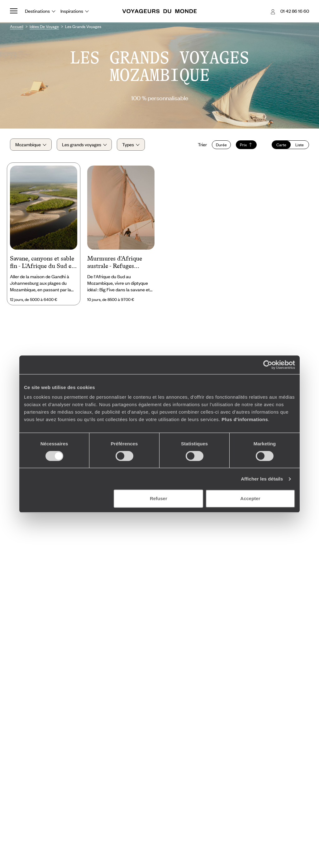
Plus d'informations (245, 419)
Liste (300, 145)
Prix (246, 145)
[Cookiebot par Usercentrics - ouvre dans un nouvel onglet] (268, 365)
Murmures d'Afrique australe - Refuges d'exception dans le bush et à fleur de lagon (120, 263)
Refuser (159, 498)
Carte (281, 145)
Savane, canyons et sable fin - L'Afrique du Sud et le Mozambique (42, 263)
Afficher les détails (262, 479)
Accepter (250, 498)
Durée (221, 145)
